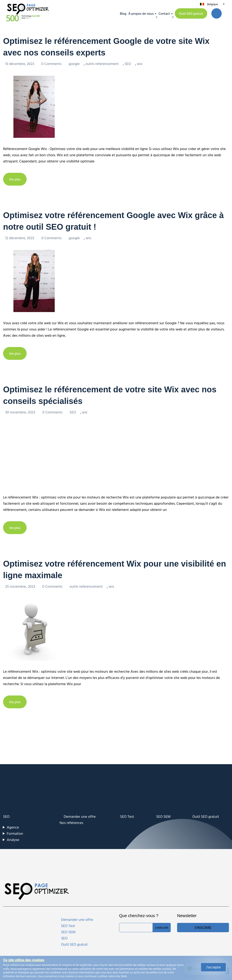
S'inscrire (203, 928)
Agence (13, 827)
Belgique (212, 4)
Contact (164, 13)
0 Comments (52, 64)
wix (140, 64)
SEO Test (127, 816)
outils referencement (102, 64)
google (74, 64)
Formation (15, 833)
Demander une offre (80, 816)
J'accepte (214, 967)
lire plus (15, 179)
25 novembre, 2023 (21, 586)
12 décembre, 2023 (20, 238)
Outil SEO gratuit (191, 13)
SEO (128, 64)
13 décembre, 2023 (20, 64)
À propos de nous (141, 13)
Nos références (72, 823)
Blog (123, 13)
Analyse (13, 840)
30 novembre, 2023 (21, 412)
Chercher (162, 928)
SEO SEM (163, 816)
